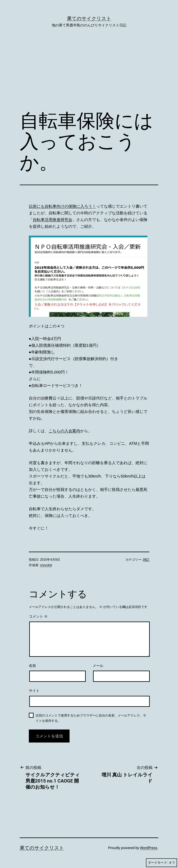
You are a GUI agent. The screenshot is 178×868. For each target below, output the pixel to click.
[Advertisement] (89, 75)
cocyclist (46, 565)
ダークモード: (162, 863)
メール (98, 666)
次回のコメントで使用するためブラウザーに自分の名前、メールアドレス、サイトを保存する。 (91, 718)
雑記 (146, 560)
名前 (32, 666)
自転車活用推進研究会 (53, 220)
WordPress (149, 848)
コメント (38, 616)
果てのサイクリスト (89, 19)
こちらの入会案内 (64, 431)
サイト (34, 691)
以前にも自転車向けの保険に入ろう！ (62, 206)
